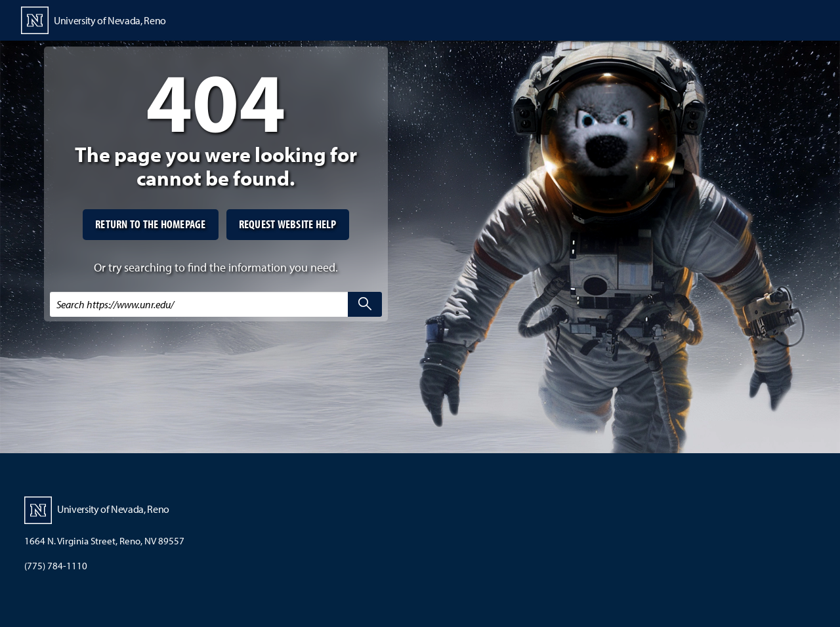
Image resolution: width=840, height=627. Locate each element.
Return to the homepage (151, 224)
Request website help (288, 224)
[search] (365, 304)
